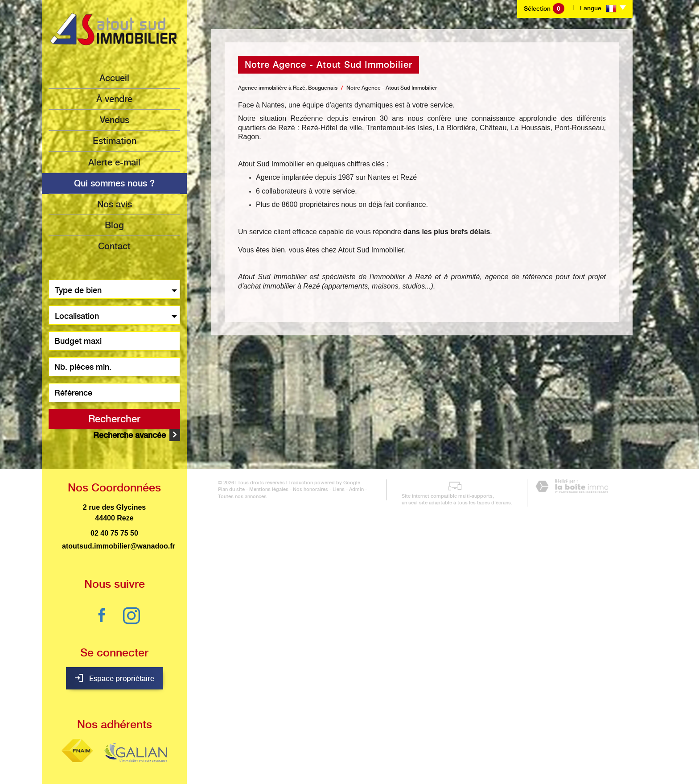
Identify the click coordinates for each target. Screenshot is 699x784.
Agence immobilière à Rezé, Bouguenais (288, 88)
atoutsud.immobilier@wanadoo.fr (119, 536)
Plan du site (225, 772)
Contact (114, 246)
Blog (114, 225)
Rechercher (114, 418)
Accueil (114, 78)
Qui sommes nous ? (114, 183)
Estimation (115, 141)
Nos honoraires (304, 772)
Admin (350, 772)
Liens (332, 772)
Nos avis (115, 204)
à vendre (114, 99)
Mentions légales (262, 772)
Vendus (115, 120)
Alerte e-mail (114, 162)
